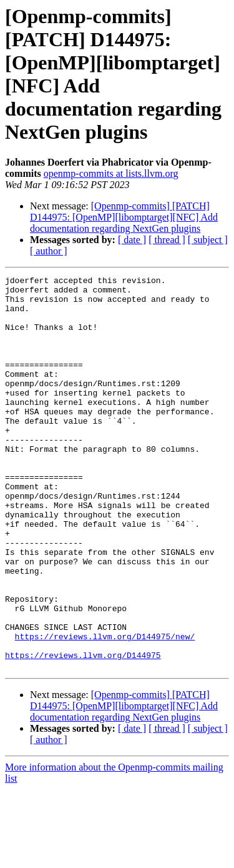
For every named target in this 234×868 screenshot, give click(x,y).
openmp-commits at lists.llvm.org (111, 173)
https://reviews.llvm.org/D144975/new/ (105, 709)
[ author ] (49, 251)
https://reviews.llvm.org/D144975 (83, 732)
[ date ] (132, 240)
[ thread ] (167, 240)
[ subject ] (208, 240)
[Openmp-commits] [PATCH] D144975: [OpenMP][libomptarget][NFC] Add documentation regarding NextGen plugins (124, 217)
